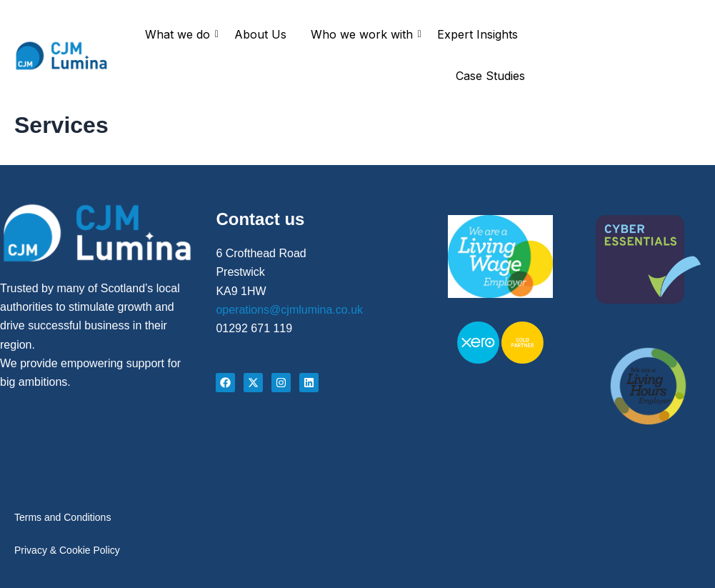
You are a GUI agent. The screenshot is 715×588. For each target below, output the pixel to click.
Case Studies (490, 76)
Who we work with (364, 34)
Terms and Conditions (62, 513)
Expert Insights (477, 34)
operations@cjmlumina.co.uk (289, 303)
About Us (260, 34)
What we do (180, 34)
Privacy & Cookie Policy (67, 549)
